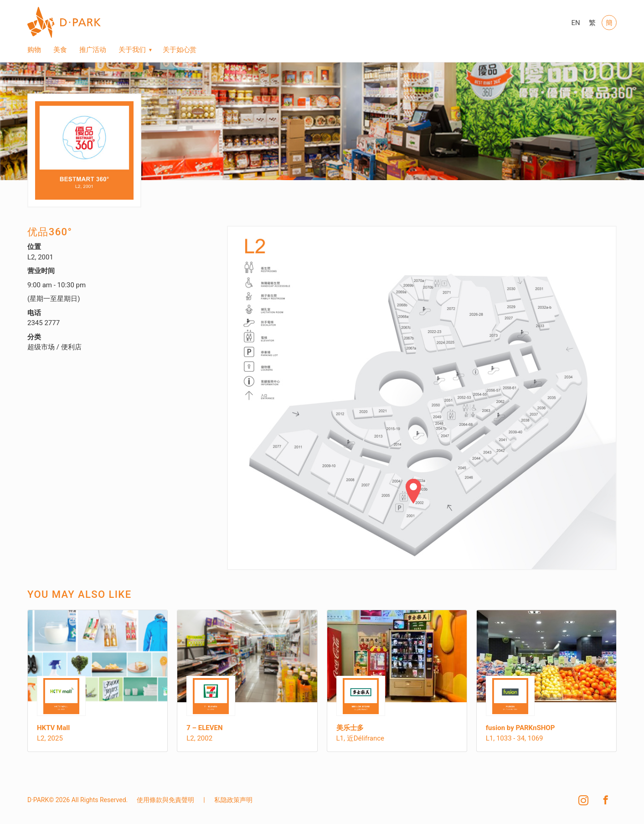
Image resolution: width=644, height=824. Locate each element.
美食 (60, 50)
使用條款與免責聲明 (165, 800)
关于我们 (132, 50)
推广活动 (93, 50)
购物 (34, 50)
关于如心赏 (180, 50)
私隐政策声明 (233, 800)
